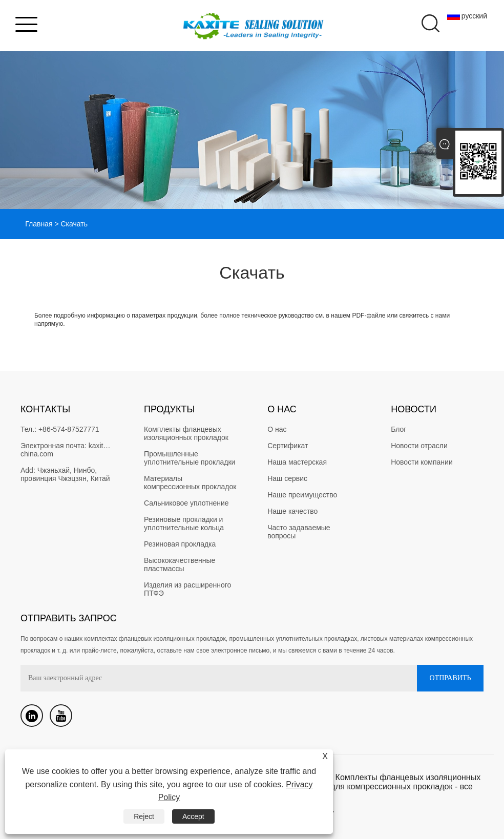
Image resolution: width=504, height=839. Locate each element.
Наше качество (292, 511)
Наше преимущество (302, 495)
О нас (277, 429)
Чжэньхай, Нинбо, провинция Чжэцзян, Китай (65, 474)
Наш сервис (287, 478)
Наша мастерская (297, 462)
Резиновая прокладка (180, 544)
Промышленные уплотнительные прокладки (190, 458)
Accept (193, 816)
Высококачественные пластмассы (181, 564)
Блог (398, 429)
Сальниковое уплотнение (186, 503)
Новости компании (422, 462)
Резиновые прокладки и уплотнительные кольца (184, 523)
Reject (144, 816)
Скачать (74, 224)
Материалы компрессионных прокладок (190, 483)
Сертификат (288, 446)
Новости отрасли (419, 446)
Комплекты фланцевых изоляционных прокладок (186, 433)
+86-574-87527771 (69, 429)
